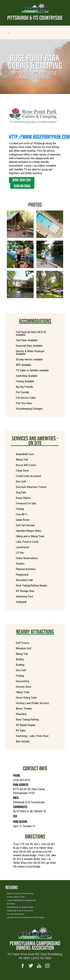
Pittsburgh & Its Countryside (20, 911)
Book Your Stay (22, 180)
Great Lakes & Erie (16, 897)
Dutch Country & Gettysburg (20, 893)
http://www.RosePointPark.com (39, 137)
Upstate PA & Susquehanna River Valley (26, 917)
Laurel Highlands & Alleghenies (21, 900)
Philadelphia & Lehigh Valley (20, 907)
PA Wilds (11, 904)
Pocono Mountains (16, 914)
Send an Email (22, 186)
